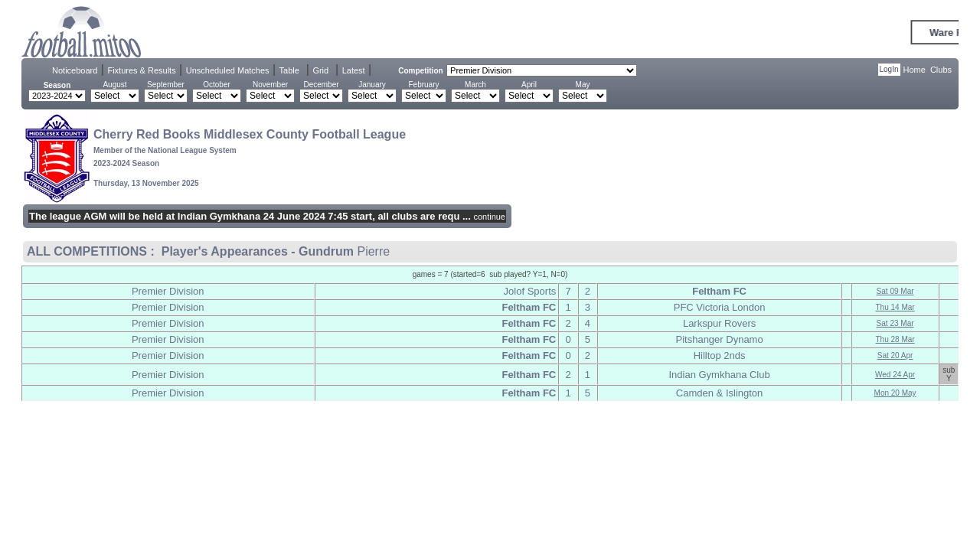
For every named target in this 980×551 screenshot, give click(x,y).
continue (489, 217)
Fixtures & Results (141, 70)
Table (289, 70)
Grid (320, 70)
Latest (354, 70)
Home (915, 70)
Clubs (941, 70)
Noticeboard (75, 70)
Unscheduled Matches (228, 70)
